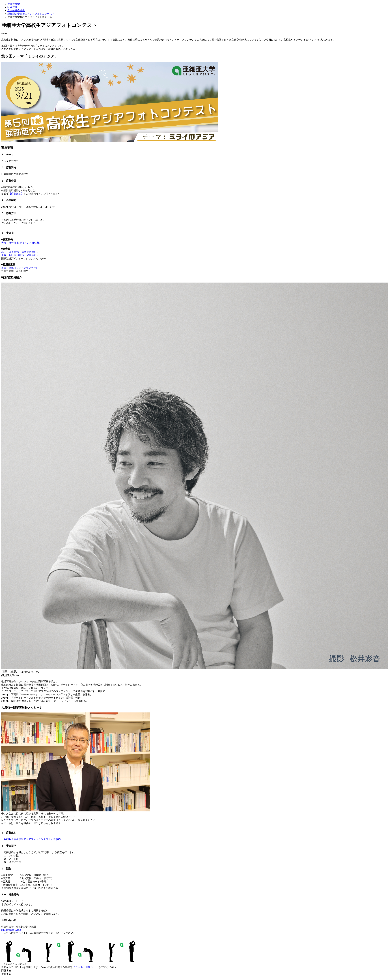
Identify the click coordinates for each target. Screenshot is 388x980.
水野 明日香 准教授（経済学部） (20, 255)
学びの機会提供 (16, 10)
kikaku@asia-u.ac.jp (11, 930)
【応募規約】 (16, 194)
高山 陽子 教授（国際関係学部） (20, 252)
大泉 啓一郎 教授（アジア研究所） (21, 243)
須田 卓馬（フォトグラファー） (20, 268)
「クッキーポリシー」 (85, 967)
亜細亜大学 (14, 4)
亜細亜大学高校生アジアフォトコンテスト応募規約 (32, 839)
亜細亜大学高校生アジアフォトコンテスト (31, 14)
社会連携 (12, 7)
